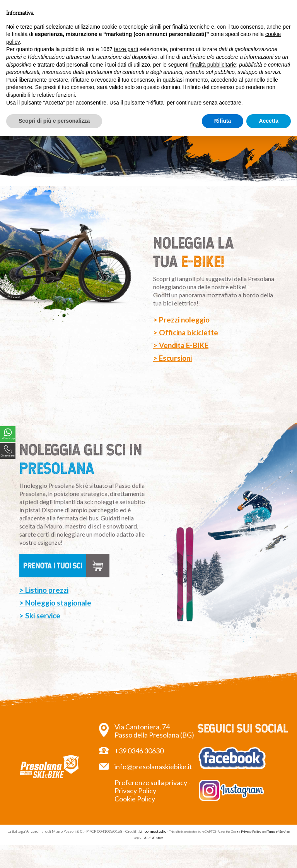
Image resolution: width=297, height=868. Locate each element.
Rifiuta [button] (223, 121)
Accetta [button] (269, 121)
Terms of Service (278, 832)
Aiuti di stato (154, 838)
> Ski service (40, 622)
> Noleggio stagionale (55, 609)
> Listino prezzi (44, 596)
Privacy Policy (251, 832)
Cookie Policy (135, 799)
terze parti (126, 49)
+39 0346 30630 (139, 751)
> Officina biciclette (186, 332)
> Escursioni (172, 358)
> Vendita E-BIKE (181, 345)
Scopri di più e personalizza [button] (54, 121)
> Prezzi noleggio (181, 320)
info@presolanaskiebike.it (153, 767)
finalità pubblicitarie (213, 65)
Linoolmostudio (153, 831)
